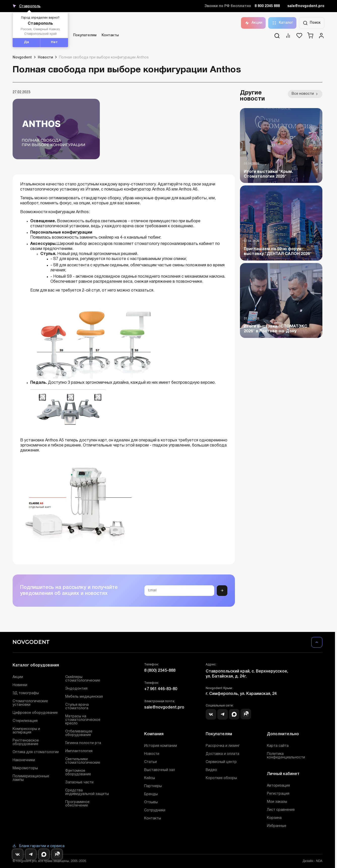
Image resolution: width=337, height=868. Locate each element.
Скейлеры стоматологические (83, 679)
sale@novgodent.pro (306, 6)
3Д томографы (26, 693)
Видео (211, 770)
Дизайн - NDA (312, 861)
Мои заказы (277, 802)
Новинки (20, 685)
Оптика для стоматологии (36, 752)
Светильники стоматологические (83, 761)
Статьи (150, 762)
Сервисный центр (221, 762)
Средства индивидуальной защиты (87, 792)
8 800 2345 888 (267, 6)
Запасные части (79, 782)
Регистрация (278, 794)
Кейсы (150, 778)
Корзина (274, 818)
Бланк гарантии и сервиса (39, 846)
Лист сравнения (281, 810)
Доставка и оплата (222, 754)
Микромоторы (25, 768)
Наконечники (24, 760)
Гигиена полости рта (83, 743)
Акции (253, 23)
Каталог (282, 23)
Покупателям (85, 35)
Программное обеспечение (77, 804)
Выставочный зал (160, 770)
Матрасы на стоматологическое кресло (83, 720)
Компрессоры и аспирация (26, 731)
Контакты (110, 35)
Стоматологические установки (30, 703)
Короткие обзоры (221, 778)
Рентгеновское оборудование (26, 742)
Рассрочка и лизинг (223, 746)
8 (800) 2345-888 (160, 671)
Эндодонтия (76, 689)
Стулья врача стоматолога (77, 707)
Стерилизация (25, 721)
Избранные (277, 826)
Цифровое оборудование (35, 713)
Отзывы (151, 802)
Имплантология (79, 751)
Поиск (312, 23)
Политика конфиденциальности (286, 756)
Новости (152, 754)
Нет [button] (54, 42)
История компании (161, 746)
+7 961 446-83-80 (161, 689)
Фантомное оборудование (78, 773)
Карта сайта (278, 746)
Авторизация (278, 786)
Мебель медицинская (84, 697)
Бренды (151, 794)
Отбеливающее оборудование (79, 733)
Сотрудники (155, 810)
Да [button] (26, 42)
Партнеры (153, 786)
